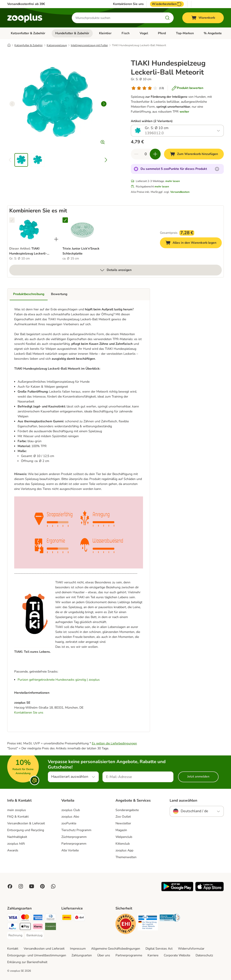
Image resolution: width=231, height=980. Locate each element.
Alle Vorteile (70, 850)
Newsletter (123, 823)
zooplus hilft (16, 844)
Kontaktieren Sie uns (128, 4)
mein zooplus (17, 810)
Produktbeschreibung (29, 294)
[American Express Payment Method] (38, 918)
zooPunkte (69, 823)
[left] (12, 104)
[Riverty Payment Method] (51, 927)
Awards (13, 850)
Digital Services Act (159, 949)
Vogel (144, 33)
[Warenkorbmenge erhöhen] (155, 154)
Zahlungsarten (82, 955)
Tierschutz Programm (76, 830)
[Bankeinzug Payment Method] (34, 935)
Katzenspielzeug (57, 45)
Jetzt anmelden (198, 776)
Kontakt (13, 949)
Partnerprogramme (129, 955)
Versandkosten (180, 192)
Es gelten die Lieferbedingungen (114, 743)
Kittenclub (123, 844)
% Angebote (213, 33)
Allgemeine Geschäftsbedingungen (116, 949)
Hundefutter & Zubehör (72, 33)
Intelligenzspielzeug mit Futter (89, 45)
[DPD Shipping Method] (79, 918)
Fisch (126, 33)
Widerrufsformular (191, 949)
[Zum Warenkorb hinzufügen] (194, 154)
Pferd (162, 33)
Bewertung (59, 294)
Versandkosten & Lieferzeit (26, 823)
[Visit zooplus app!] (177, 890)
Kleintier (105, 33)
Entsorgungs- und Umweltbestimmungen (37, 955)
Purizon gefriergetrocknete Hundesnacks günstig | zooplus (59, 680)
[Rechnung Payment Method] (15, 935)
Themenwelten (126, 857)
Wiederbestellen (167, 4)
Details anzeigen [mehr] (115, 270)
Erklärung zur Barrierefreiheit (27, 962)
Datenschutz (204, 955)
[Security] (126, 925)
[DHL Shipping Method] (67, 918)
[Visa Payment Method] (13, 918)
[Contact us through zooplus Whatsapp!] (53, 886)
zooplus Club (71, 810)
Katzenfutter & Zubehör (28, 33)
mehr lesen (173, 181)
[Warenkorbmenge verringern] (136, 154)
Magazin (121, 830)
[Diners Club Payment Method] (51, 918)
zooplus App (124, 850)
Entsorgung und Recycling (26, 830)
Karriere (153, 955)
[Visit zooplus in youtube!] (32, 886)
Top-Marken (185, 33)
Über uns (104, 955)
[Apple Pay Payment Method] (25, 927)
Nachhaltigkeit (17, 837)
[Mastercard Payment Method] (25, 918)
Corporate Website (177, 955)
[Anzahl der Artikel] (146, 154)
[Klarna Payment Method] (38, 927)
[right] (104, 104)
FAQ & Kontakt (18, 817)
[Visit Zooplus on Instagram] (21, 886)
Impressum (78, 949)
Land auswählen (183, 800)
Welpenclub (124, 837)
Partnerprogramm (74, 844)
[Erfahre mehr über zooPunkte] (217, 169)
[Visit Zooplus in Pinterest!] (42, 886)
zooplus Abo (70, 817)
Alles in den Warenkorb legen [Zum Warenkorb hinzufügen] (194, 243)
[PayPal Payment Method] (13, 927)
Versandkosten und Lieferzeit (44, 949)
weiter (184, 112)
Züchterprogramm (74, 837)
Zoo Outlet (123, 817)
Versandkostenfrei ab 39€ (26, 4)
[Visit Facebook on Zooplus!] (10, 886)
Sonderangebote (127, 810)
